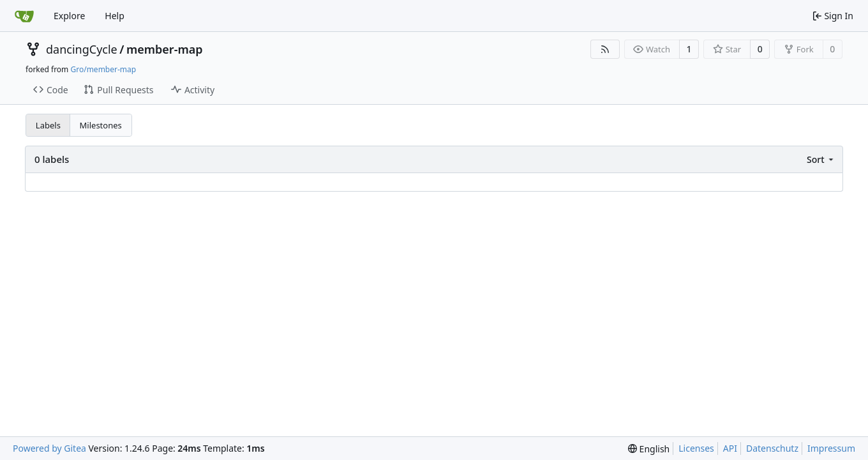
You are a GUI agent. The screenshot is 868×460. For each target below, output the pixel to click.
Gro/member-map (103, 69)
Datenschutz (772, 448)
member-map (165, 49)
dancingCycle (82, 49)
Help (115, 16)
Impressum (831, 448)
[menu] (821, 159)
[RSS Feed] (605, 49)
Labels (48, 125)
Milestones (101, 125)
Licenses (696, 448)
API (730, 448)
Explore (69, 16)
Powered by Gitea (49, 448)
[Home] (24, 16)
